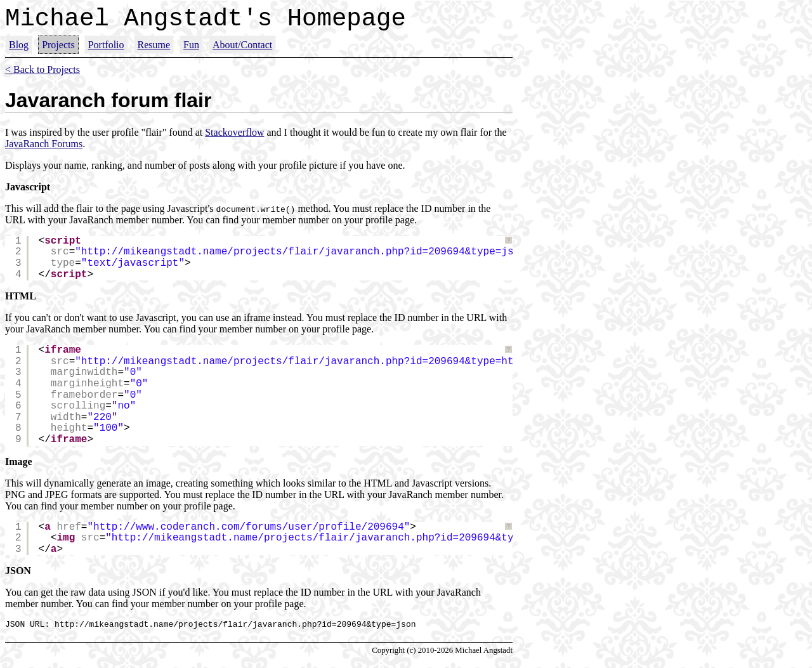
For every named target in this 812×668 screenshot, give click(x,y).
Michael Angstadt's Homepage (206, 22)
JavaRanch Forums (44, 149)
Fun (191, 50)
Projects (58, 50)
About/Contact (242, 50)
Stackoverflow (234, 138)
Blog (19, 50)
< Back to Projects (43, 75)
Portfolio (106, 50)
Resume (154, 50)
